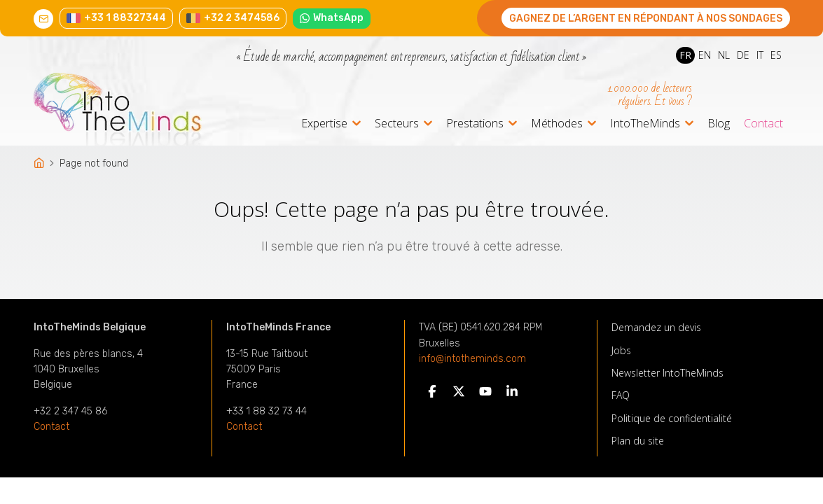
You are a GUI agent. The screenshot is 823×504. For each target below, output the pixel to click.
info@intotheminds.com (472, 359)
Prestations (475, 124)
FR (685, 55)
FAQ (621, 395)
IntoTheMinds (645, 124)
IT (760, 55)
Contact (763, 123)
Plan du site (638, 441)
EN (705, 55)
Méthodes (557, 124)
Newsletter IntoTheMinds (668, 373)
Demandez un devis (656, 327)
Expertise (324, 124)
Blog (719, 123)
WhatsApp (332, 18)
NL (724, 55)
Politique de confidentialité (672, 418)
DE (743, 55)
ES (776, 55)
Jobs (621, 350)
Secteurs (397, 124)
